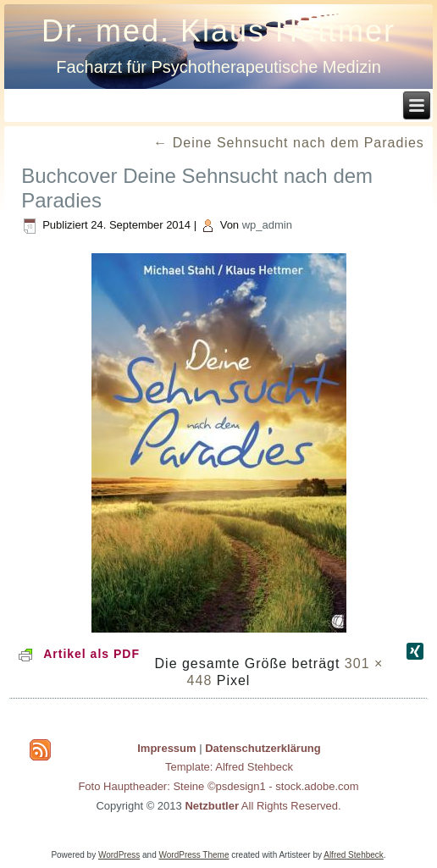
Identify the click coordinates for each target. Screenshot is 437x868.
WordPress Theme (194, 855)
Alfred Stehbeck (354, 855)
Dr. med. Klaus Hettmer (218, 31)
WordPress (119, 855)
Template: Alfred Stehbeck (229, 767)
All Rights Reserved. (263, 806)
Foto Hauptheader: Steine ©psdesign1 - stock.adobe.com (218, 786)
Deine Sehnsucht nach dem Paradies (289, 143)
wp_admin (267, 225)
